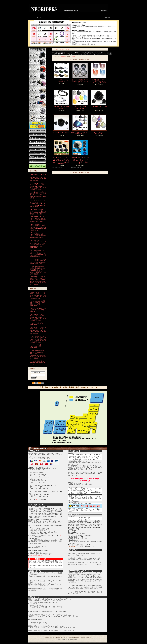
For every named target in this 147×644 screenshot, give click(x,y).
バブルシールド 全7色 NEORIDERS (80, 108)
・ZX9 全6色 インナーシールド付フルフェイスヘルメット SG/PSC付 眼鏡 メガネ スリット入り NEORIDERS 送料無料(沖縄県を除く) (38, 227)
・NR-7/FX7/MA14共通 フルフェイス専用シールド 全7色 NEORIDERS (38, 310)
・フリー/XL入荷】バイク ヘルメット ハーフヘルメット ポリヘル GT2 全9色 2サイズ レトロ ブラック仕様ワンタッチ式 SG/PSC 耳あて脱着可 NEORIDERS (38, 244)
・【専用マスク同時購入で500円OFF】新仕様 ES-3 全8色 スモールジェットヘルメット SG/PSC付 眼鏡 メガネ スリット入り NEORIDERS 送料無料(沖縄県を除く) (38, 270)
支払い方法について (63, 638)
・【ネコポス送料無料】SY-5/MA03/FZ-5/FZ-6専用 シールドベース (38, 363)
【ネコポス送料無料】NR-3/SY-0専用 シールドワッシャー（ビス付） (80, 81)
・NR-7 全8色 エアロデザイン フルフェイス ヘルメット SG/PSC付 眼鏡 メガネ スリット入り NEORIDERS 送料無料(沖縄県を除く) (38, 330)
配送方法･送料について (74, 638)
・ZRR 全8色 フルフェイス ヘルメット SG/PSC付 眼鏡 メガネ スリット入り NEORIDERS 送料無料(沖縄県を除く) (38, 235)
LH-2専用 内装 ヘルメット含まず (61, 133)
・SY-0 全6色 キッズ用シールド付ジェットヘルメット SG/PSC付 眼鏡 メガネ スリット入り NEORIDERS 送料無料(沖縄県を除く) (38, 177)
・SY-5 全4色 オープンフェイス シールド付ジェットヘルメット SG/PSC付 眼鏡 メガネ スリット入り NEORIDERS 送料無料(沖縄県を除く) (38, 254)
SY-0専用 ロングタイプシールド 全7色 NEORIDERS (80, 133)
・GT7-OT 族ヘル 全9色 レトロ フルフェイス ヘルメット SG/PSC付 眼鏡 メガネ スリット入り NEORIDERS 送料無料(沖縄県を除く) (38, 204)
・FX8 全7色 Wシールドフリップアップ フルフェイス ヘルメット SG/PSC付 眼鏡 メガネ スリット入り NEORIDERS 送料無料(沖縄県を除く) (38, 339)
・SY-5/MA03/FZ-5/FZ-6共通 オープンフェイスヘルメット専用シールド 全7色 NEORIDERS (38, 303)
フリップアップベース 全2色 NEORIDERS (61, 108)
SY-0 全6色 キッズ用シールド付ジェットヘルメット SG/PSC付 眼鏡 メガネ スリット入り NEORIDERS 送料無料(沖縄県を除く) (80, 161)
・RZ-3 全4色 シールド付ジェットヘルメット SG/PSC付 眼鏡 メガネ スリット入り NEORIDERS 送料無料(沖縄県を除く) (38, 195)
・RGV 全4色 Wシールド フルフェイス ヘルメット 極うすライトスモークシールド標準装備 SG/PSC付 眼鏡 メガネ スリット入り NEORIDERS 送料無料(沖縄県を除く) (38, 281)
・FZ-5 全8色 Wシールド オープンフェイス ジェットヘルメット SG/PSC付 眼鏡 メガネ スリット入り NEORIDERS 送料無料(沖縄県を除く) (38, 186)
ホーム (55, 49)
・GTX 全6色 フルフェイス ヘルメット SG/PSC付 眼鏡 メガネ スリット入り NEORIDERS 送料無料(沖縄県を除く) (38, 212)
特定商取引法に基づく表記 (51, 638)
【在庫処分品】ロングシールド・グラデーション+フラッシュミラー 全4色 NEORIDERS (99, 81)
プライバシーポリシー (86, 638)
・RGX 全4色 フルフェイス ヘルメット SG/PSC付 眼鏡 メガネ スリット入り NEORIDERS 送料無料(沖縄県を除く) (38, 219)
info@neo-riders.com (37, 556)
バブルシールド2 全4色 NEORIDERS (99, 133)
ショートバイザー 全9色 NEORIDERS (61, 81)
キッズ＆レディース (64, 49)
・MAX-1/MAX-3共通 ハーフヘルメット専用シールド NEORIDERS (38, 346)
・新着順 (73, 57)
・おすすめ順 (63, 57)
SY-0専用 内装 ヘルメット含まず (99, 108)
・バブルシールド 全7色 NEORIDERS (36, 324)
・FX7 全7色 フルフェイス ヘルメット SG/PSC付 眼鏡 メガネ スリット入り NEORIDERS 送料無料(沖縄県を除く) (38, 261)
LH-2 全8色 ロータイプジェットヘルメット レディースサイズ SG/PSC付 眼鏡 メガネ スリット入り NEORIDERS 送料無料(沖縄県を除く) (61, 161)
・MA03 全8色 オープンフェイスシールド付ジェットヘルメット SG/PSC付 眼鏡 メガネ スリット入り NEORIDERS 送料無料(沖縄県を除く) (38, 295)
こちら (37, 500)
